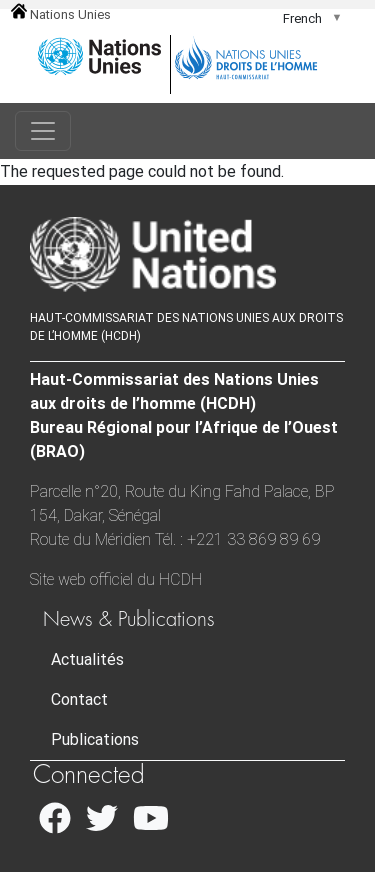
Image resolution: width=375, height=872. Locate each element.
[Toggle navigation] (43, 131)
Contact (79, 699)
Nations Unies (61, 14)
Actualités (87, 659)
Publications (95, 739)
